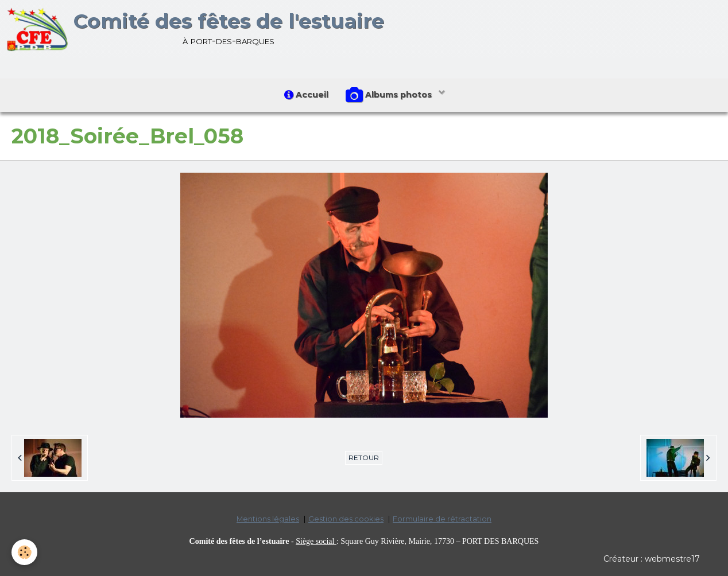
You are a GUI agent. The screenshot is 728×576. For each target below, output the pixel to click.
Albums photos (390, 95)
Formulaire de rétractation (442, 519)
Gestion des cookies (346, 519)
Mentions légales (268, 519)
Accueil (306, 95)
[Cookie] (24, 552)
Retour (364, 458)
